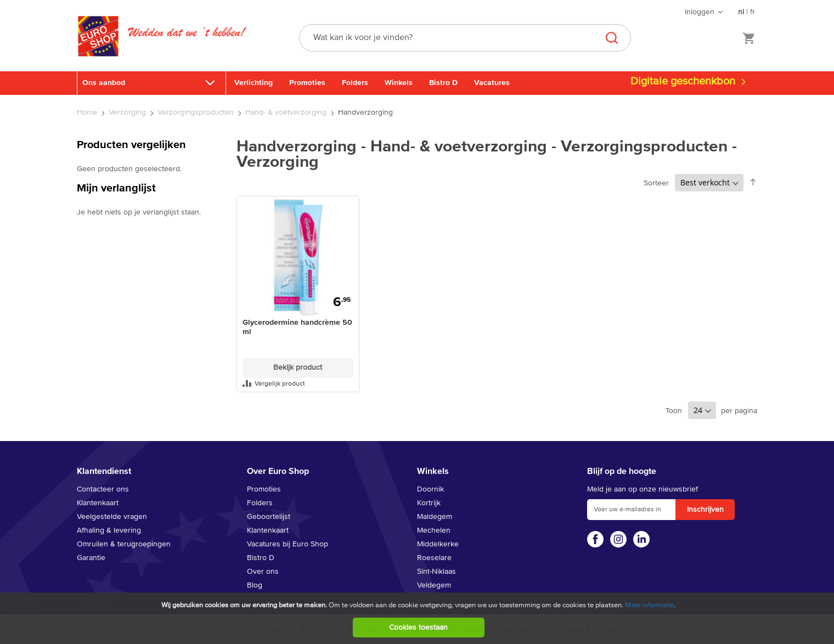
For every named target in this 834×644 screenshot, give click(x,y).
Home (88, 112)
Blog (255, 585)
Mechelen (434, 530)
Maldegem (435, 517)
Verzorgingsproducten (197, 112)
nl (741, 12)
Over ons (263, 572)
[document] (418, 618)
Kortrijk (429, 503)
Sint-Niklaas (436, 572)
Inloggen (700, 12)
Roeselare (434, 558)
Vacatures (492, 83)
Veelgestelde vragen (112, 517)
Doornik (430, 489)
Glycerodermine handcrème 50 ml (297, 327)
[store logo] (98, 48)
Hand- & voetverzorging (287, 112)
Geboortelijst (269, 517)
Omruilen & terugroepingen (124, 544)
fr (753, 12)
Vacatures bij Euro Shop (288, 544)
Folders (355, 83)
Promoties (307, 83)
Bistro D (443, 83)
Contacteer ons (103, 489)
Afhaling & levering (109, 530)
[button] (298, 383)
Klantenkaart (98, 503)
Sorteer (656, 183)
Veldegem (434, 585)
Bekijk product (298, 368)
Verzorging (128, 112)
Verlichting (253, 83)
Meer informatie (649, 605)
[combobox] (465, 38)
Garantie (91, 558)
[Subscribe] (705, 510)
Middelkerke (438, 544)
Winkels (399, 83)
